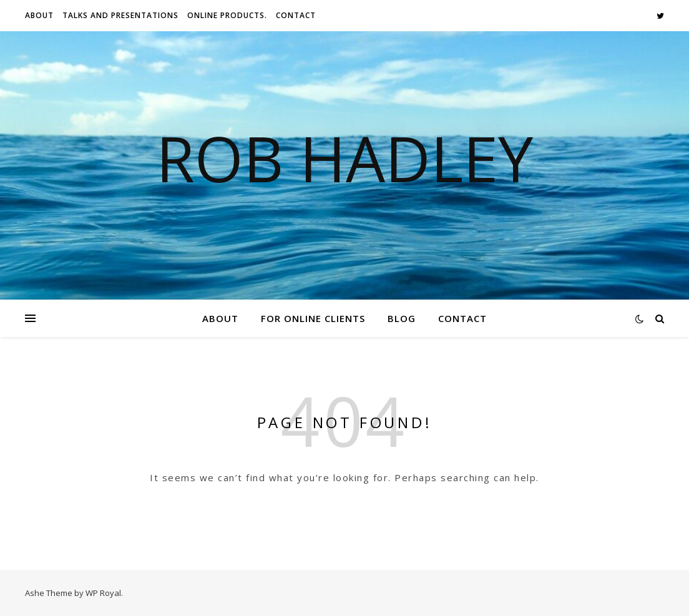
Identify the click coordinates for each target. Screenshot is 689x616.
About (39, 15)
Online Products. (227, 15)
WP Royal (103, 593)
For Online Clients (313, 318)
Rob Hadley (344, 158)
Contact (296, 15)
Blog (402, 318)
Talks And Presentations (120, 15)
